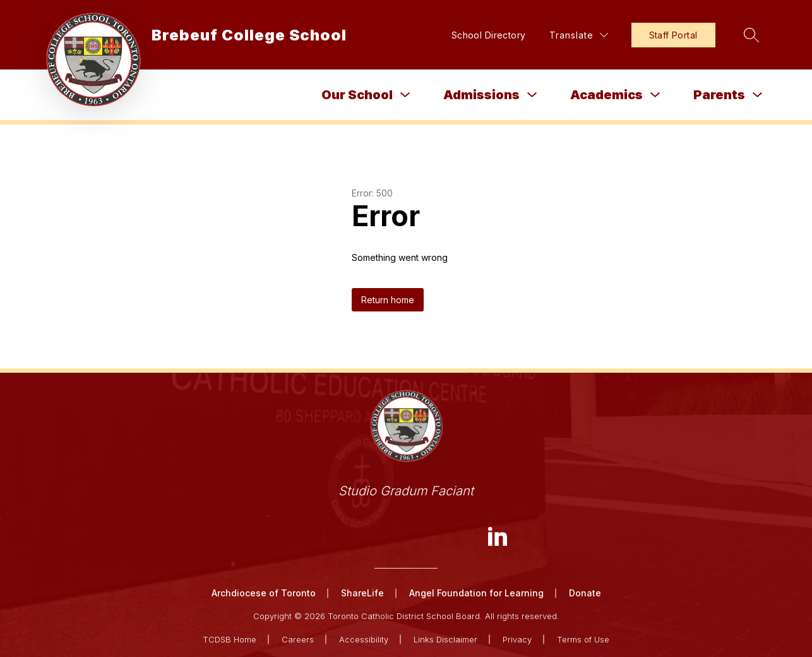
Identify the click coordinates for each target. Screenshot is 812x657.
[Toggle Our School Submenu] (405, 95)
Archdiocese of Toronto (264, 593)
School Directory (489, 35)
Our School (357, 95)
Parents (719, 95)
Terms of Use (583, 639)
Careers (298, 639)
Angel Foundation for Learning (476, 593)
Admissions (481, 95)
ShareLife (362, 593)
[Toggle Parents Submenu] (758, 95)
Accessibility (364, 639)
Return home (388, 300)
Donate (585, 593)
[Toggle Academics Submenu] (655, 95)
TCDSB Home (230, 639)
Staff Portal (673, 35)
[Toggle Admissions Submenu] (532, 95)
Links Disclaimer (445, 639)
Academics (606, 95)
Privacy (517, 639)
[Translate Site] (579, 35)
